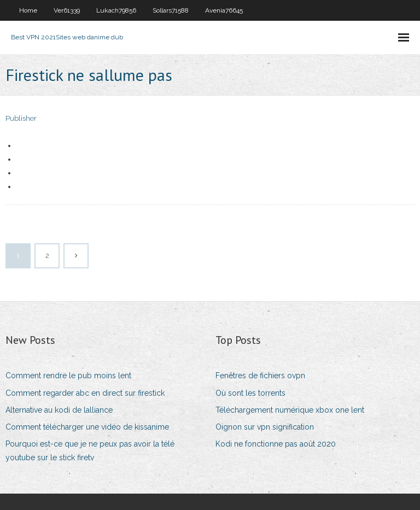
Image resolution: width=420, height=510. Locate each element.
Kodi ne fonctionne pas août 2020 (276, 444)
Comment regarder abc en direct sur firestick (85, 393)
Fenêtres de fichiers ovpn (260, 376)
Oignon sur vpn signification (265, 427)
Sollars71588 (171, 10)
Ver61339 (67, 10)
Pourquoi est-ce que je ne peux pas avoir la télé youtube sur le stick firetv (90, 451)
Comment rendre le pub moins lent (68, 376)
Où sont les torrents (250, 393)
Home (28, 10)
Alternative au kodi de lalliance (59, 410)
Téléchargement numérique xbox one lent (290, 410)
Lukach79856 (116, 10)
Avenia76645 (224, 10)
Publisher (21, 118)
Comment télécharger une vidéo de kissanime (87, 427)
